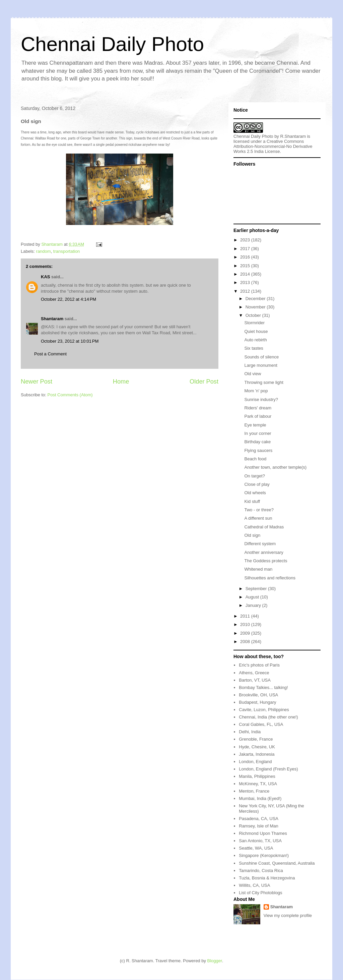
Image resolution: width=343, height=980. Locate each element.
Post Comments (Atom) (70, 395)
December (256, 299)
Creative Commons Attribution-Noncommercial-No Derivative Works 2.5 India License (273, 146)
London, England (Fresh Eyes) (268, 769)
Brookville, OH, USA (258, 695)
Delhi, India (250, 732)
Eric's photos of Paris (259, 665)
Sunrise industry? (261, 399)
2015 (246, 266)
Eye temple (255, 425)
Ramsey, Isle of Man (259, 826)
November (256, 307)
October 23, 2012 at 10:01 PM (70, 341)
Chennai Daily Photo (112, 44)
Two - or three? (259, 510)
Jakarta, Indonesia (257, 754)
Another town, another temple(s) (275, 467)
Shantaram (52, 319)
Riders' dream (258, 408)
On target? (254, 476)
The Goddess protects (266, 561)
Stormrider (254, 323)
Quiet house (256, 331)
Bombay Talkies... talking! (263, 687)
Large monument (261, 365)
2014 (246, 274)
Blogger (215, 961)
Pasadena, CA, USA (259, 819)
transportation (67, 251)
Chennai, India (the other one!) (268, 717)
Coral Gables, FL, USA (261, 724)
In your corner (258, 433)
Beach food (255, 459)
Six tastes (254, 348)
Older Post (204, 382)
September (257, 589)
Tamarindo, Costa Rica (261, 871)
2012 (246, 291)
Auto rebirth (255, 340)
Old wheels (255, 493)
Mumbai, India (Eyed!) (260, 798)
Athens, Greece (254, 673)
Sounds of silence (261, 357)
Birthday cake (257, 442)
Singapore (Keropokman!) (264, 855)
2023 (246, 240)
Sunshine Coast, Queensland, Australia (277, 863)
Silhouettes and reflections (270, 578)
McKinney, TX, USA (258, 784)
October (254, 315)
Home (121, 382)
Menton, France (254, 791)
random (44, 251)
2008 (246, 642)
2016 (246, 257)
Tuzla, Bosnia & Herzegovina (267, 878)
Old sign (252, 535)
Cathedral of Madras (264, 527)
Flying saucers (258, 450)
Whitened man (258, 569)
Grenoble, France (256, 739)
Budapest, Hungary (257, 702)
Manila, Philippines (257, 776)
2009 (246, 633)
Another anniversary (264, 552)
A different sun (258, 518)
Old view (253, 374)
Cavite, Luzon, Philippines (264, 710)
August (253, 597)
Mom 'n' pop (256, 391)
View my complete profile (288, 915)
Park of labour (258, 416)
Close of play (257, 484)
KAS (45, 277)
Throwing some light (264, 382)
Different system (260, 544)
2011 (246, 616)
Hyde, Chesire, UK (257, 747)
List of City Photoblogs (260, 893)
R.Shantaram (293, 136)
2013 (246, 282)
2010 (246, 624)
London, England (255, 762)
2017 (246, 249)
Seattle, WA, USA (256, 848)
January (254, 605)
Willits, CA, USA (254, 885)
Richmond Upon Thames (263, 833)
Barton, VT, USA (255, 680)
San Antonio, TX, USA (260, 841)
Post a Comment (50, 354)
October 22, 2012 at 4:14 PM (68, 299)
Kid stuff (252, 501)
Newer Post (37, 382)
